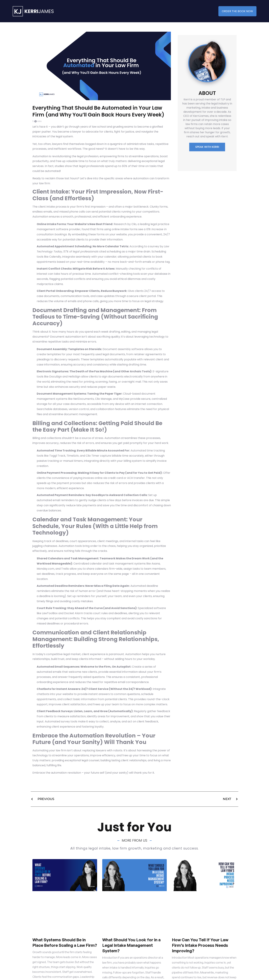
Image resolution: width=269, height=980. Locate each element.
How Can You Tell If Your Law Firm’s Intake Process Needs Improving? (200, 945)
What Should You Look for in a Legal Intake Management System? (131, 945)
